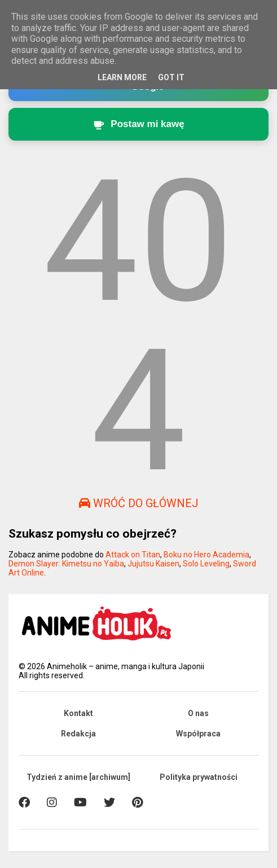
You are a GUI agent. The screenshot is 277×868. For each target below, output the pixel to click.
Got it (171, 77)
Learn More (122, 77)
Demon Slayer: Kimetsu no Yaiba (66, 564)
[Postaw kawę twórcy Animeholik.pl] (139, 124)
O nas (198, 713)
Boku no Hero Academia (206, 555)
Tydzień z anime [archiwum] (78, 777)
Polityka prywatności (199, 777)
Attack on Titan (133, 555)
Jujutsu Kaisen (153, 564)
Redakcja (78, 734)
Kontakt (78, 713)
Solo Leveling (206, 564)
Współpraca (198, 734)
